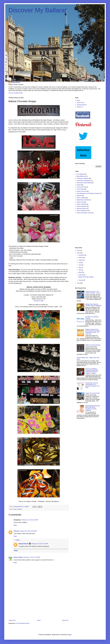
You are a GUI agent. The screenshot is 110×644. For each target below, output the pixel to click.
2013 (79, 253)
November (82, 255)
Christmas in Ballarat (83, 178)
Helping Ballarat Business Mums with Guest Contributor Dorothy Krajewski (93, 408)
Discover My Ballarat (38, 10)
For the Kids (80, 189)
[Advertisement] (39, 606)
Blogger (69, 635)
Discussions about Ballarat (84, 183)
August (81, 260)
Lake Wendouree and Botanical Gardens (88, 193)
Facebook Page (39, 301)
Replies (18, 540)
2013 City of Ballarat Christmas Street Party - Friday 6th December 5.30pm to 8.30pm (92, 371)
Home (39, 620)
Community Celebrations (84, 181)
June (80, 265)
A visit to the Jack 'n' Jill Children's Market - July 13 (93, 292)
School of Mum (18, 557)
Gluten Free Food (82, 191)
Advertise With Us (82, 105)
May (80, 267)
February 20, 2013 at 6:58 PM (28, 531)
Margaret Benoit (15, 82)
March (81, 272)
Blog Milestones (81, 176)
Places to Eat (80, 202)
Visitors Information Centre (84, 213)
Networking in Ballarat (83, 200)
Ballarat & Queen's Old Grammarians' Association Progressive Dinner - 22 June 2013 (93, 332)
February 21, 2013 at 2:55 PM (32, 557)
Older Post (65, 620)
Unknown (16, 531)
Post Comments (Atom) (23, 623)
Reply (15, 525)
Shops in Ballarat (18, 509)
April (80, 270)
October (81, 258)
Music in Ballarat (81, 198)
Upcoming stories (82, 208)
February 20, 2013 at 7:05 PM (40, 544)
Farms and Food (81, 187)
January (81, 280)
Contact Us (80, 107)
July (80, 263)
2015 (79, 251)
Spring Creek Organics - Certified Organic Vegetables (93, 305)
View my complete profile (15, 93)
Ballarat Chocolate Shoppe (86, 277)
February (81, 275)
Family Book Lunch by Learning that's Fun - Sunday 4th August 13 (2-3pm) (92, 385)
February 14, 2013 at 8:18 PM (30, 520)
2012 (79, 283)
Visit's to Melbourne (82, 211)
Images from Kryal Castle (92, 393)
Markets (79, 196)
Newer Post (12, 620)
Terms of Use (80, 103)
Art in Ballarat (80, 174)
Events (79, 185)
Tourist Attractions (82, 206)
